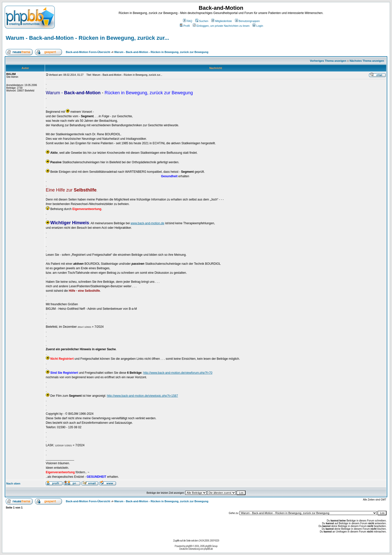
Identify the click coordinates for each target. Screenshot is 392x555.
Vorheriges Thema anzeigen (328, 61)
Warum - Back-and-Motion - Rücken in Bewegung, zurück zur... (87, 38)
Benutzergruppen (247, 21)
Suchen (202, 21)
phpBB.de (208, 549)
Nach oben (13, 483)
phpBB (189, 546)
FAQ (188, 21)
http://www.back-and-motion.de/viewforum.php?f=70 (178, 373)
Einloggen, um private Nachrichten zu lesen (221, 26)
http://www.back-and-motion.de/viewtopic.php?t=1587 (142, 396)
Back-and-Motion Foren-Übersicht (88, 52)
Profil (185, 26)
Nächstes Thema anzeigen (367, 61)
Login (258, 26)
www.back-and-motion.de (147, 223)
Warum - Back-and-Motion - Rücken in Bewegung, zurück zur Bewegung (161, 52)
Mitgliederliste (221, 21)
